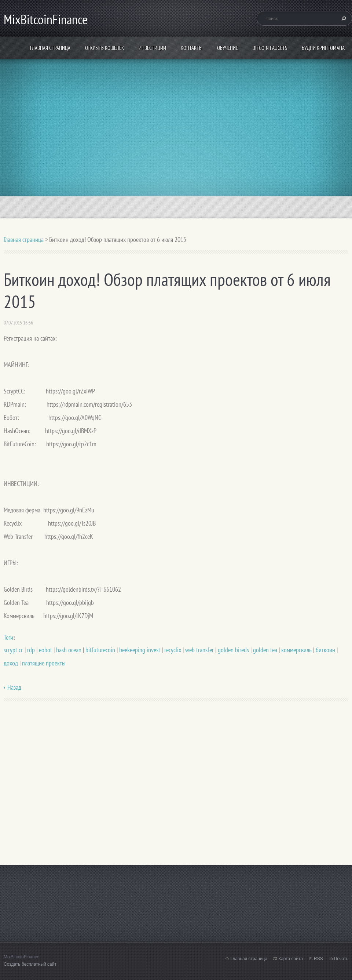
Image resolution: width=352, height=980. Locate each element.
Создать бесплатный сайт (30, 964)
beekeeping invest (140, 650)
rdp (31, 650)
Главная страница (50, 48)
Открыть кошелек (104, 48)
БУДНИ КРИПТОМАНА (323, 48)
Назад (14, 687)
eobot (45, 650)
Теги (8, 637)
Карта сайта (291, 959)
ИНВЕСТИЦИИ (152, 48)
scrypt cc (13, 650)
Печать (341, 959)
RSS (318, 959)
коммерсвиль (296, 650)
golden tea (265, 650)
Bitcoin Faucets (270, 48)
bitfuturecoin (100, 650)
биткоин (325, 650)
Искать (343, 18)
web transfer (199, 650)
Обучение (228, 48)
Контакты (192, 48)
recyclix (173, 650)
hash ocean (69, 650)
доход (11, 663)
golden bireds (233, 650)
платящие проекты (44, 663)
